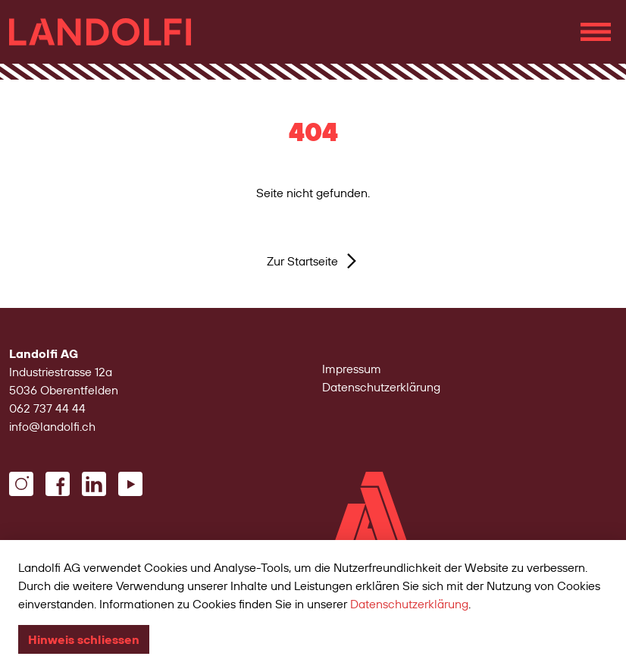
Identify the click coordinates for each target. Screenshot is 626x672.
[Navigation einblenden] (596, 32)
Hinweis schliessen (84, 639)
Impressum (352, 369)
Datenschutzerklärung (381, 387)
